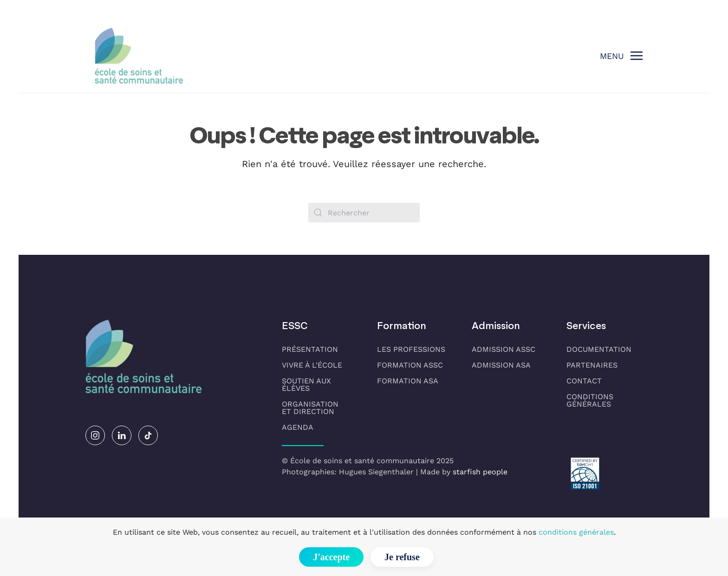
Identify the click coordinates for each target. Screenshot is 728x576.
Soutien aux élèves (306, 385)
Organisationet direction (310, 408)
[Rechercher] (364, 213)
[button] (621, 56)
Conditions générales (590, 400)
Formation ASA (408, 381)
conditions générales (576, 532)
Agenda (298, 427)
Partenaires (592, 365)
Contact (584, 381)
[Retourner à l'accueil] (139, 56)
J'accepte (331, 557)
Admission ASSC (504, 349)
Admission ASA (501, 365)
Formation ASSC (410, 365)
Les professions (411, 349)
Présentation (310, 349)
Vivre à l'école (312, 365)
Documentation (599, 349)
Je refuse (402, 557)
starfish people (480, 472)
